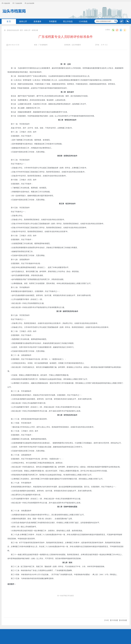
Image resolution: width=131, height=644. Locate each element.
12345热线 (83, 21)
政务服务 (38, 21)
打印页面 (114, 620)
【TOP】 (106, 620)
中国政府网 (6, 3)
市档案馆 (53, 21)
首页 (21, 30)
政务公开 (23, 21)
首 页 (9, 21)
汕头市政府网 (29, 3)
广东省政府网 (17, 3)
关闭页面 (123, 620)
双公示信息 (68, 21)
